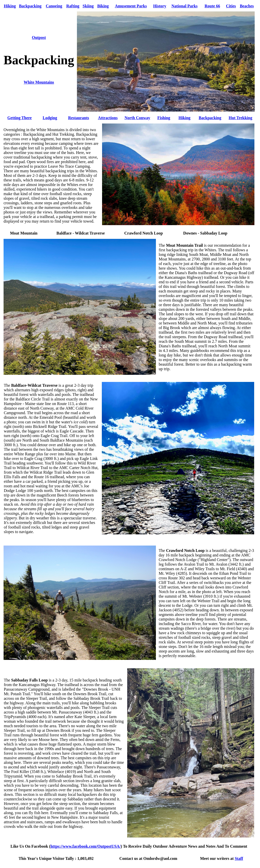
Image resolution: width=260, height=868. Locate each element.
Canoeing (54, 6)
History (160, 6)
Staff (239, 858)
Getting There (20, 118)
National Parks (184, 6)
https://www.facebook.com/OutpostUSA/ (86, 846)
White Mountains (39, 82)
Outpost (39, 37)
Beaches (247, 6)
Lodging (50, 118)
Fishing (164, 118)
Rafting (73, 6)
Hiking (10, 6)
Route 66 (212, 6)
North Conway (137, 118)
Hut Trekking (241, 118)
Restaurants (79, 118)
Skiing (88, 6)
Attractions (108, 118)
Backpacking (30, 6)
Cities (231, 6)
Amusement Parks (131, 6)
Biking (103, 6)
